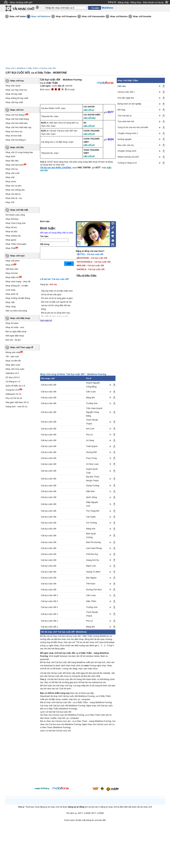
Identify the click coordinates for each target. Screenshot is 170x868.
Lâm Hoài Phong (94, 548)
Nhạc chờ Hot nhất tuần (17, 123)
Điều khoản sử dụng (153, 2)
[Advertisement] (78, 760)
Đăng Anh (91, 529)
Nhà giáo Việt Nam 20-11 (17, 402)
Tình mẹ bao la (125, 116)
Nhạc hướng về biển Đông (18, 298)
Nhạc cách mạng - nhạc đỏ (18, 282)
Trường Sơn (92, 403)
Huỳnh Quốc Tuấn (92, 471)
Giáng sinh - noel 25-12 (16, 407)
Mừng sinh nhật (13, 352)
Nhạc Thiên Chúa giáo (16, 244)
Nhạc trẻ (10, 265)
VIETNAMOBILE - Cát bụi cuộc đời (94, 262)
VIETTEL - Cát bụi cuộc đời (90, 254)
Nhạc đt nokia (12, 323)
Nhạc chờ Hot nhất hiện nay (19, 127)
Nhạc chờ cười (12, 173)
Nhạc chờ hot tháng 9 (16, 115)
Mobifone (21, 68)
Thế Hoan (91, 584)
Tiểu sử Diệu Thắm (86, 275)
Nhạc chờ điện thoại (20, 318)
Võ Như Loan (92, 464)
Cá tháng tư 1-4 (13, 382)
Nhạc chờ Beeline (119, 16)
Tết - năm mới (12, 357)
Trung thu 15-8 (12, 390)
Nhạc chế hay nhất (14, 102)
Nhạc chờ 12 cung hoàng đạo (19, 152)
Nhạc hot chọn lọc (14, 131)
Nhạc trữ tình (12, 273)
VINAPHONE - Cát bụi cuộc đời (92, 258)
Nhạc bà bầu (11, 232)
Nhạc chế (10, 177)
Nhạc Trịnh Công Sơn (16, 223)
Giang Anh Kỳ (93, 560)
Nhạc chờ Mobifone (41, 16)
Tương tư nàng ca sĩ (127, 163)
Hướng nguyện (125, 139)
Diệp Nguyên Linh (92, 504)
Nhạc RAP (10, 156)
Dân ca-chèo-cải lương (16, 311)
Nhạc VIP (10, 202)
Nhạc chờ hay (17, 81)
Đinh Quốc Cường (91, 535)
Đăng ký (112, 2)
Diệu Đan (90, 491)
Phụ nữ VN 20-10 (14, 398)
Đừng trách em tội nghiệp (129, 104)
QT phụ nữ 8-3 (13, 377)
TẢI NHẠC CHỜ (23, 9)
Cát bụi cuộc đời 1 (49, 595)
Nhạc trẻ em (11, 227)
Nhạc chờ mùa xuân (15, 369)
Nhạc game (11, 240)
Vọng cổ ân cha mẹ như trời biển (133, 127)
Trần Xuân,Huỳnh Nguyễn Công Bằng (94, 412)
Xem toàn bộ (46, 320)
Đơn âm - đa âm (13, 340)
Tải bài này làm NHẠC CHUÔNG (56, 168)
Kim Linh (90, 429)
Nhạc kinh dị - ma (14, 198)
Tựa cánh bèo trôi (126, 121)
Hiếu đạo (122, 86)
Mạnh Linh (91, 566)
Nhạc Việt (10, 302)
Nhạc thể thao (12, 219)
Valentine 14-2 (12, 373)
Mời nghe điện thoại (15, 336)
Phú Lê (89, 435)
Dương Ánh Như (94, 590)
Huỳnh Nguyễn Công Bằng (93, 385)
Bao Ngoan (91, 578)
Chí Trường (91, 523)
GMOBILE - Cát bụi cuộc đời (91, 269)
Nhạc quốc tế (12, 294)
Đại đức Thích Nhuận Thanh (93, 479)
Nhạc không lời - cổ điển (17, 286)
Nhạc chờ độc (17, 147)
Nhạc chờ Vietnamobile (93, 16)
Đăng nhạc (136, 2)
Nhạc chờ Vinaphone (66, 16)
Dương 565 (91, 452)
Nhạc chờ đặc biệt (19, 210)
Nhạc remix (11, 182)
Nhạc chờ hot (17, 110)
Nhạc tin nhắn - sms (15, 327)
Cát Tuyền (91, 517)
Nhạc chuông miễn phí (21, 2)
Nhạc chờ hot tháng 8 (16, 140)
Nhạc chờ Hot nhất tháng (17, 119)
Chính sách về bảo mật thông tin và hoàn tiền (85, 820)
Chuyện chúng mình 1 (128, 133)
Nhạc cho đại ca (13, 194)
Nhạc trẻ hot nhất (14, 136)
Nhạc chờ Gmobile (142, 16)
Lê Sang (90, 440)
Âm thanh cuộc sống (15, 215)
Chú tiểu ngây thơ (126, 98)
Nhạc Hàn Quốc (13, 86)
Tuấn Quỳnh (92, 446)
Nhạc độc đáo (12, 161)
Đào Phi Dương (93, 542)
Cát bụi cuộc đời (48, 68)
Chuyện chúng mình (127, 151)
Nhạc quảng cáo (13, 236)
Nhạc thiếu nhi (12, 277)
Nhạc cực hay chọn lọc (16, 90)
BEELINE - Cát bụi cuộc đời (90, 265)
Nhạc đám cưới (13, 365)
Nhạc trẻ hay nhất (14, 94)
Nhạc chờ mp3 (17, 256)
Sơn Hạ (53, 284)
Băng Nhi (90, 398)
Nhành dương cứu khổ (128, 157)
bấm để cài (89, 110)
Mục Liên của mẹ (126, 145)
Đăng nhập (123, 2)
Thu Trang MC (93, 511)
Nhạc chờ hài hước (15, 165)
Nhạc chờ (10, 68)
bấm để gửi (89, 126)
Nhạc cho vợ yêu (13, 186)
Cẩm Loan (91, 392)
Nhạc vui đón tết (13, 361)
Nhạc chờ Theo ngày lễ (22, 347)
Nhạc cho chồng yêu (15, 190)
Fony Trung (91, 458)
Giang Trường (93, 486)
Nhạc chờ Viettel (18, 16)
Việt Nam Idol (12, 269)
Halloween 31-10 (13, 394)
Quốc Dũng (91, 497)
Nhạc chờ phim (13, 261)
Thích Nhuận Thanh (92, 422)
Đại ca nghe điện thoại (16, 332)
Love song (10, 290)
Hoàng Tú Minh (93, 572)
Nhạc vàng (11, 307)
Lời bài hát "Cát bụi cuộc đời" (55, 279)
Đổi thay (121, 110)
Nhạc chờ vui (12, 169)
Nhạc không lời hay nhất (17, 98)
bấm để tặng (89, 118)
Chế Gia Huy (92, 554)
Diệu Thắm (33, 68)
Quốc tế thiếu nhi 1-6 (15, 386)
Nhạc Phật (10, 248)
